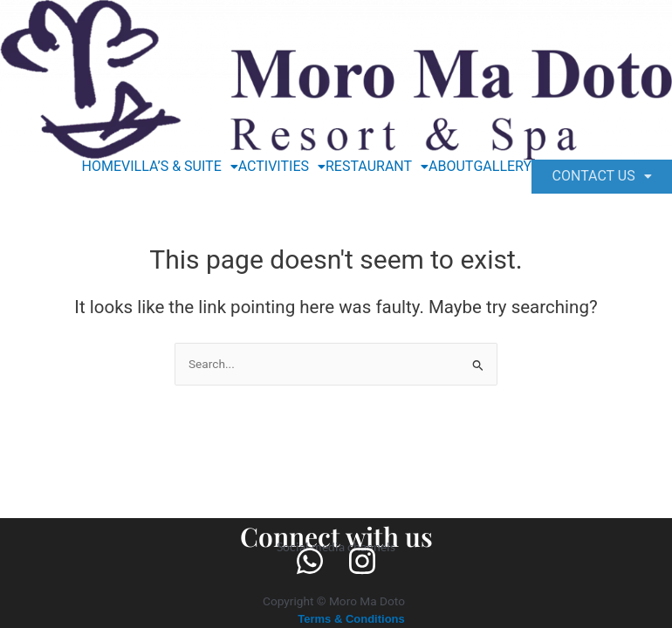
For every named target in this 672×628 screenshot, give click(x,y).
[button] (172, 167)
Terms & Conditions (352, 618)
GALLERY (494, 167)
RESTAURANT (369, 167)
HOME (93, 167)
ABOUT (443, 167)
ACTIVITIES (273, 167)
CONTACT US (598, 178)
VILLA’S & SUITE (172, 167)
